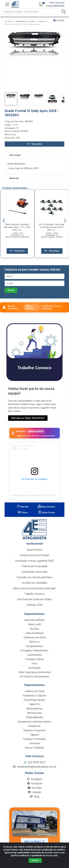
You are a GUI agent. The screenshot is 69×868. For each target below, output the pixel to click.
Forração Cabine (35, 659)
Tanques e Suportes (35, 731)
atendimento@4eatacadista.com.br (35, 767)
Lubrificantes (34, 655)
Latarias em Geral (35, 692)
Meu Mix (23, 507)
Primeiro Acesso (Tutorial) (34, 556)
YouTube (34, 788)
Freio (34, 664)
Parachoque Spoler (34, 700)
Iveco (14, 134)
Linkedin (34, 793)
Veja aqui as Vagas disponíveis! (28, 418)
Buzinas (35, 629)
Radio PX (34, 705)
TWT (18, 138)
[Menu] (7, 4)
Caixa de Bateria (34, 633)
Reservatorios (35, 709)
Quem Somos (34, 550)
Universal (35, 744)
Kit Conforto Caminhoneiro (35, 677)
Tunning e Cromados (34, 739)
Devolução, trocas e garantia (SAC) (35, 561)
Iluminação (34, 668)
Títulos (23, 513)
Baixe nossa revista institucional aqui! (34, 589)
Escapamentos (34, 646)
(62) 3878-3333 (55, 6)
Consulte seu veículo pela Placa (34, 578)
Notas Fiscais (46, 513)
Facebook (35, 784)
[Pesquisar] (64, 12)
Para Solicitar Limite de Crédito (35, 600)
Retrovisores (34, 713)
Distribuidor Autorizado (35, 572)
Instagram (35, 779)
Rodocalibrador (35, 718)
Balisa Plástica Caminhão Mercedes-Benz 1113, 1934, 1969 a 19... (17, 227)
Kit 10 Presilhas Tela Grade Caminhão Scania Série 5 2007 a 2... (52, 227)
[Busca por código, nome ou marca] (32, 12)
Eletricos (34, 642)
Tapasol (34, 735)
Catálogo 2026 (34, 605)
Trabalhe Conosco (35, 594)
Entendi (35, 860)
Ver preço (35, 144)
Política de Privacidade (35, 567)
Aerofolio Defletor (34, 620)
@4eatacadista (36, 431)
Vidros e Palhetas (34, 748)
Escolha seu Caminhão (34, 583)
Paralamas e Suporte (34, 696)
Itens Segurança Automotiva (35, 673)
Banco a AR (34, 625)
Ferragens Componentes (34, 651)
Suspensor (35, 726)
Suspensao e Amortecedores (34, 722)
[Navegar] (4, 221)
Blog (35, 797)
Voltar (59, 21)
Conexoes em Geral (34, 638)
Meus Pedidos (46, 507)
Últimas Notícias (29, 307)
